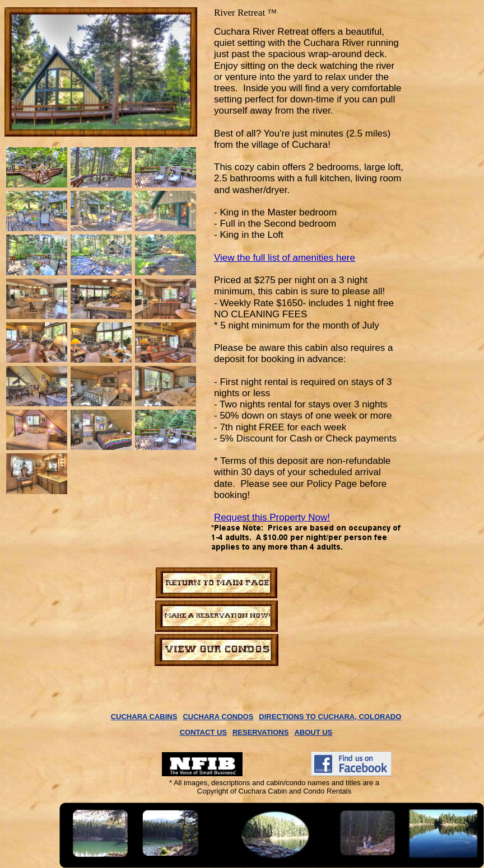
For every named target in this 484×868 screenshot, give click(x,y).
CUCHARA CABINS (144, 717)
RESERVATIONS (260, 732)
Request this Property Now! (272, 517)
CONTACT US (203, 732)
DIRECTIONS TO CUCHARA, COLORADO (330, 717)
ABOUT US (313, 732)
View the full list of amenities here (285, 258)
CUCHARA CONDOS (218, 717)
